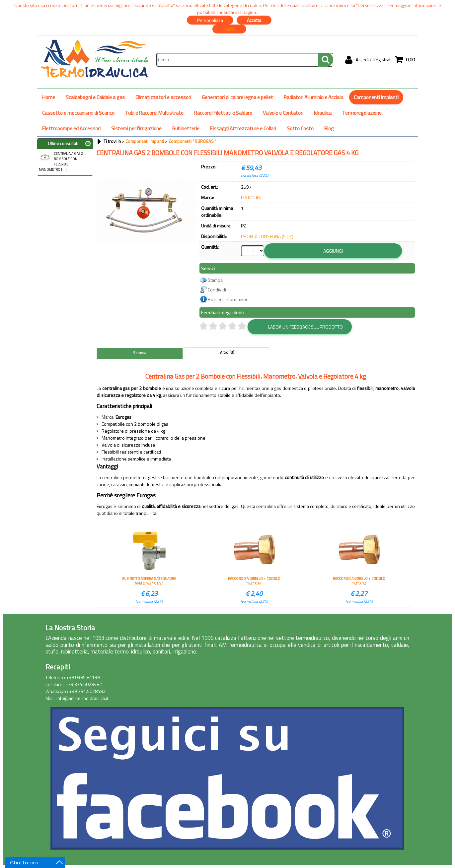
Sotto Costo (300, 128)
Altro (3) (227, 352)
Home (49, 97)
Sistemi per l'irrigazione (136, 128)
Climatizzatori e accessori (163, 97)
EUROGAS (251, 197)
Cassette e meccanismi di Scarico (78, 113)
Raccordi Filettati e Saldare (223, 113)
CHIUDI (229, 29)
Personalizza (210, 20)
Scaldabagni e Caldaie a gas (95, 97)
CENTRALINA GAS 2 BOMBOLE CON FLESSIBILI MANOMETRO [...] (61, 161)
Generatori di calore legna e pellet (237, 97)
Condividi (217, 290)
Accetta (254, 20)
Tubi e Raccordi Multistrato (154, 113)
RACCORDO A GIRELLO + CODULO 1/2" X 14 (254, 581)
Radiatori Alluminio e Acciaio (313, 97)
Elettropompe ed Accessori (71, 128)
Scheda (140, 353)
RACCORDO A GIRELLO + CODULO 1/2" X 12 (359, 581)
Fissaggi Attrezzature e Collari (243, 128)
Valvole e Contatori (283, 113)
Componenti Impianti (376, 97)
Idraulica (323, 113)
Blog (329, 128)
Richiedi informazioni (229, 299)
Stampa (215, 280)
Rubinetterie (186, 128)
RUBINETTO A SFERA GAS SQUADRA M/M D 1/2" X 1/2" (149, 581)
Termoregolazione (362, 113)
